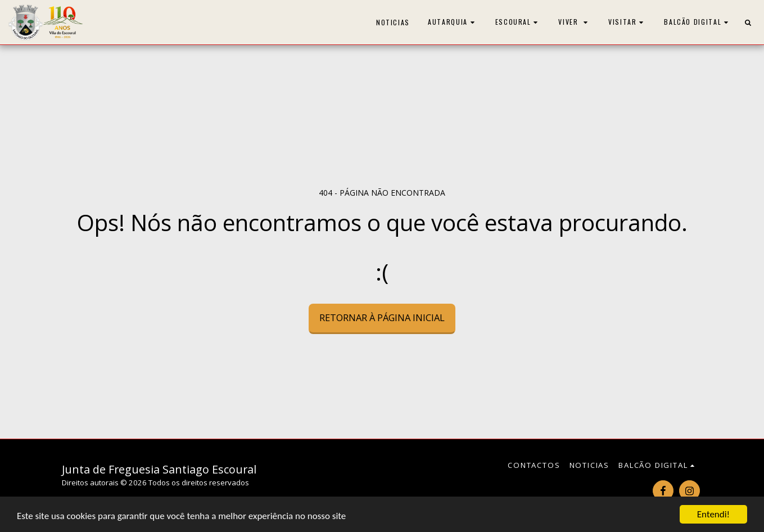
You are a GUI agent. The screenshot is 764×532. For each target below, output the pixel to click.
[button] (453, 22)
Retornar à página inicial (382, 317)
